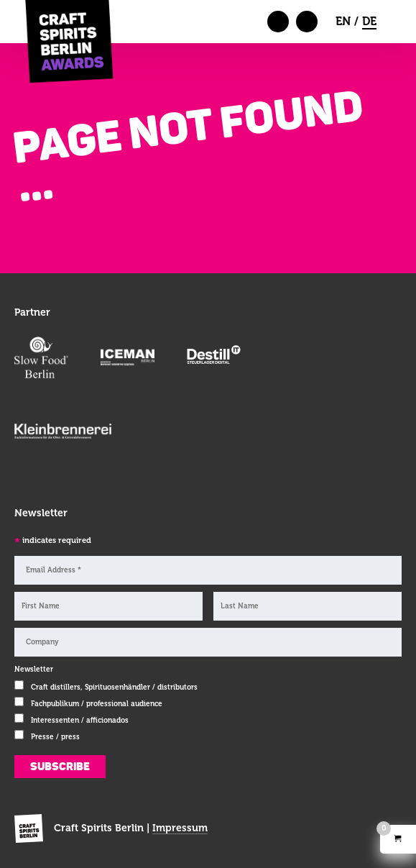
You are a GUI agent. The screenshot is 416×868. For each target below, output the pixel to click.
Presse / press (55, 737)
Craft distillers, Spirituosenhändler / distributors (114, 687)
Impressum (180, 828)
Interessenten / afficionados (80, 720)
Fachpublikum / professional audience (97, 704)
